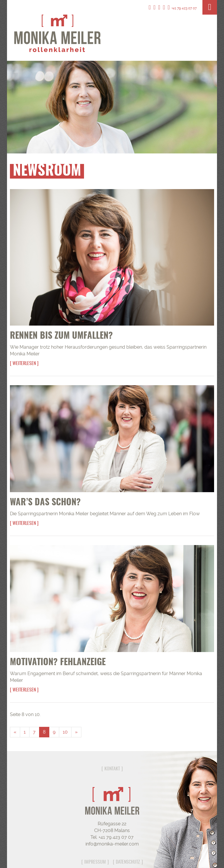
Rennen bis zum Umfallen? (61, 336)
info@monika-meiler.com (112, 844)
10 (65, 732)
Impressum (95, 862)
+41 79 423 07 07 (182, 8)
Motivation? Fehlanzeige (58, 663)
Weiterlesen (24, 364)
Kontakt (112, 769)
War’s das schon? (45, 503)
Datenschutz (128, 862)
